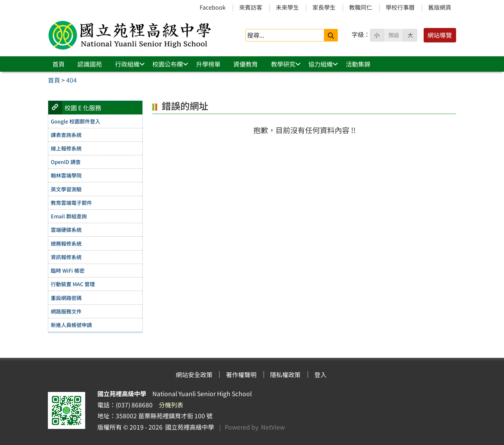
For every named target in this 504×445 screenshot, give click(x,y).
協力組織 (320, 64)
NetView (273, 427)
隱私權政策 (285, 375)
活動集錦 (358, 64)
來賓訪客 (251, 7)
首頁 (59, 64)
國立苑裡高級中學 (188, 427)
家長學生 (324, 7)
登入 (320, 375)
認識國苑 (90, 64)
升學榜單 (208, 64)
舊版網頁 (440, 7)
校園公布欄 (168, 64)
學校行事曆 (400, 7)
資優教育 (246, 64)
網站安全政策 (194, 375)
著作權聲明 (241, 375)
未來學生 (287, 7)
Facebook (213, 7)
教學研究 (283, 64)
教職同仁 (361, 7)
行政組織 (127, 64)
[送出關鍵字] (331, 35)
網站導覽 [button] (440, 35)
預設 (394, 35)
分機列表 (171, 405)
